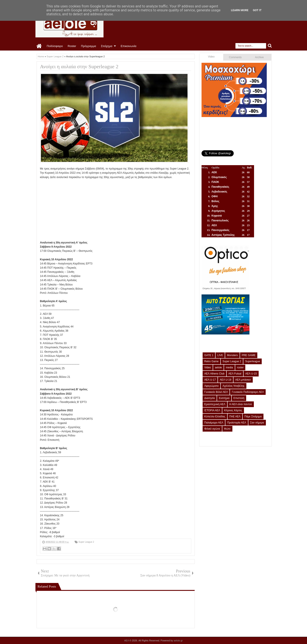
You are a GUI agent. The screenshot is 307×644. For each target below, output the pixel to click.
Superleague (253, 361)
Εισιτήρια (224, 398)
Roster (72, 46)
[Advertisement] (116, 210)
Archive (259, 57)
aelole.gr (178, 640)
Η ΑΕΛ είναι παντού (241, 404)
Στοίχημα (107, 46)
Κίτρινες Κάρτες (233, 410)
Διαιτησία (210, 398)
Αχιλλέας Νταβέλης (234, 386)
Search (270, 46)
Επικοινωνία (129, 46)
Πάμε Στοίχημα (253, 416)
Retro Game (211, 361)
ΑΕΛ (127, 640)
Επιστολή (239, 398)
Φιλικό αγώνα (212, 429)
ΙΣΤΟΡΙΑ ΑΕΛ (212, 410)
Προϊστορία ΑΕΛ (237, 423)
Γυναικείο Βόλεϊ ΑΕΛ (216, 392)
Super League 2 (86, 542)
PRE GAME (249, 355)
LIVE (220, 355)
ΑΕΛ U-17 (210, 380)
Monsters (232, 355)
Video (211, 57)
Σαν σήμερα (257, 423)
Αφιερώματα (211, 386)
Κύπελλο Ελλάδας (215, 416)
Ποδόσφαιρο (55, 46)
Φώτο (227, 429)
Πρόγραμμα (89, 46)
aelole (218, 367)
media (229, 367)
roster (240, 367)
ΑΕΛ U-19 (225, 380)
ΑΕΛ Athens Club (214, 374)
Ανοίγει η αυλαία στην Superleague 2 (79, 66)
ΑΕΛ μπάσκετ (243, 380)
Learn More (240, 10)
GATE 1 (209, 355)
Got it (257, 10)
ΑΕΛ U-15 (251, 374)
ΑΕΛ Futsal (235, 374)
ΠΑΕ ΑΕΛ (235, 416)
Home (39, 46)
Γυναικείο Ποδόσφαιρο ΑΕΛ (248, 392)
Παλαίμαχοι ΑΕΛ (214, 423)
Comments (235, 57)
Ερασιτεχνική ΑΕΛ (215, 404)
